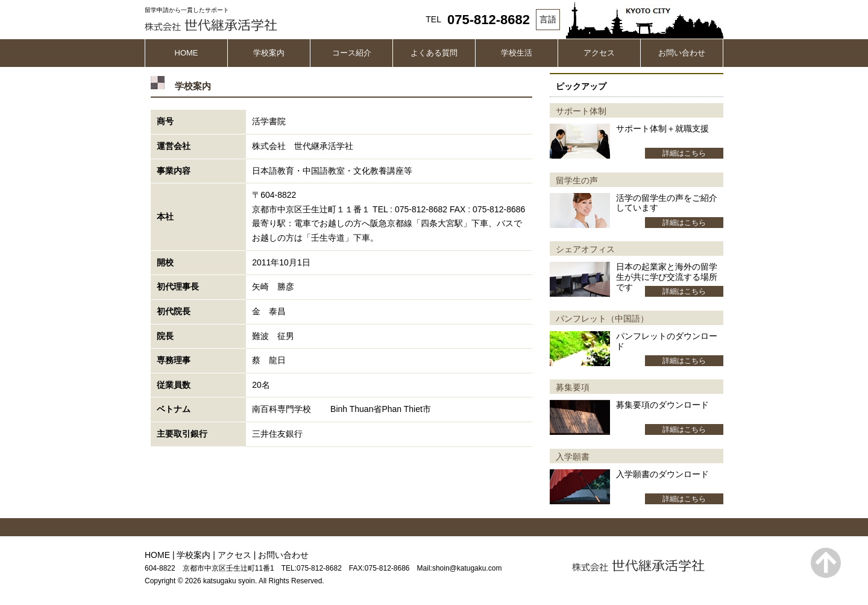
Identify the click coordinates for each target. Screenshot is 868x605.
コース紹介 (352, 53)
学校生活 (517, 53)
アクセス (599, 53)
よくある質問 (434, 53)
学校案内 (269, 53)
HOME (187, 53)
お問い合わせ (682, 53)
